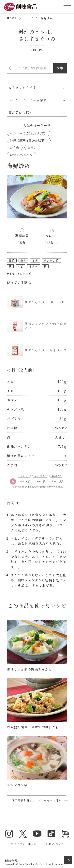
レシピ (29, 18)
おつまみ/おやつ (22, 155)
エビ (20, 266)
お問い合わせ (54, 844)
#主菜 (11, 274)
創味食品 (21, 7)
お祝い (32, 148)
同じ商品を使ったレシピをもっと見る (37, 800)
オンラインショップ (65, 834)
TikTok (51, 834)
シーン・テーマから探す (28, 100)
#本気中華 (25, 274)
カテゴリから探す (22, 87)
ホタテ (34, 266)
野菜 (12, 260)
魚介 (23, 260)
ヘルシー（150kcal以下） (29, 133)
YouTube (37, 834)
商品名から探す (21, 112)
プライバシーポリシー (25, 844)
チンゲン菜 (51, 260)
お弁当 (15, 148)
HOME (12, 18)
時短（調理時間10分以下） (29, 140)
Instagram (9, 834)
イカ (35, 260)
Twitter (23, 834)
